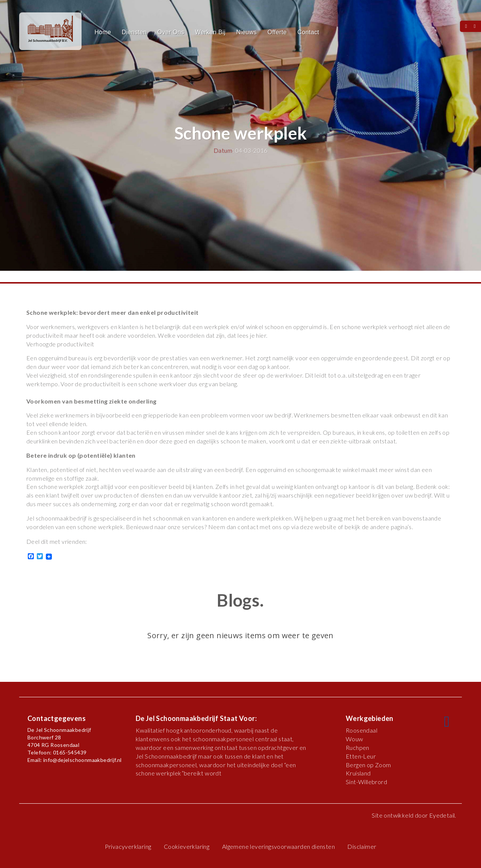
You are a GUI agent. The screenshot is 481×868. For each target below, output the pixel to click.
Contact (309, 32)
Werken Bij (210, 32)
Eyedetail (442, 815)
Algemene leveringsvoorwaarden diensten (278, 846)
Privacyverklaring (128, 846)
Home (103, 32)
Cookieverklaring (187, 846)
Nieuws (246, 32)
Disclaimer (362, 846)
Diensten (134, 32)
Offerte (277, 32)
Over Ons (171, 32)
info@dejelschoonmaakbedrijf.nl (82, 760)
